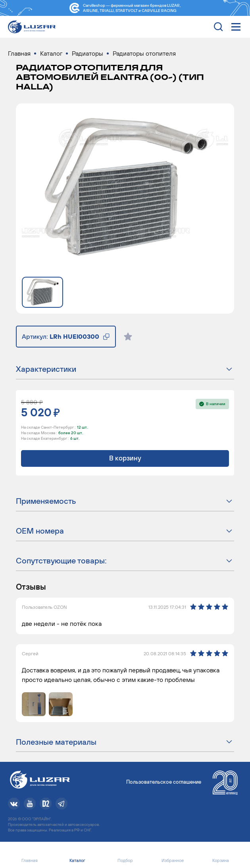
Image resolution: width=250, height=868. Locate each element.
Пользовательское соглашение (164, 782)
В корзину (125, 458)
